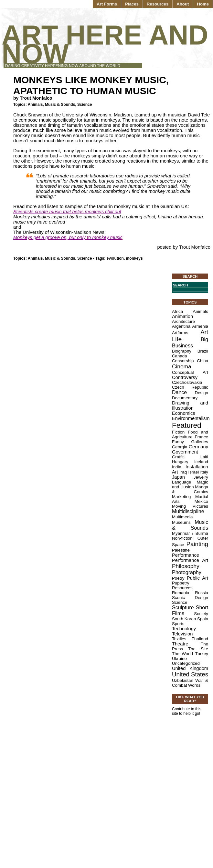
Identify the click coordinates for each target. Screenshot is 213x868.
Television (182, 634)
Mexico (201, 501)
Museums (181, 522)
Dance (179, 392)
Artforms (180, 333)
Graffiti (178, 457)
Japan (178, 477)
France (202, 437)
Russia (202, 593)
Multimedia (182, 517)
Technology (184, 629)
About (183, 4)
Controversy (185, 377)
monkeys (134, 258)
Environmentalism (191, 418)
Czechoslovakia (187, 382)
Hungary (180, 462)
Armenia (200, 326)
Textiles (179, 639)
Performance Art (190, 560)
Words (194, 685)
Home (203, 4)
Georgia (180, 447)
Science (85, 105)
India (177, 467)
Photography (187, 572)
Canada (180, 356)
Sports (178, 624)
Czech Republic (190, 387)
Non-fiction (182, 538)
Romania (181, 593)
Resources (158, 4)
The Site (198, 649)
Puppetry (181, 583)
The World (182, 654)
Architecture (183, 321)
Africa (177, 311)
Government (185, 452)
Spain (203, 619)
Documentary (185, 398)
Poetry (178, 578)
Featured (187, 425)
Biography (182, 351)
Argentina (181, 326)
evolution (115, 258)
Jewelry (201, 477)
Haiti (204, 457)
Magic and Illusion (190, 484)
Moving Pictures (190, 506)
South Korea (184, 619)
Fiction (178, 432)
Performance (186, 555)
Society (201, 614)
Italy (204, 472)
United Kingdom (190, 668)
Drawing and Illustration (190, 405)
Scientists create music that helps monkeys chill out (67, 212)
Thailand (200, 639)
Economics (184, 413)
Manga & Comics (190, 489)
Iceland (201, 462)
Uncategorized (186, 663)
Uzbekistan (183, 680)
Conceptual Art (190, 372)
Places (132, 4)
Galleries (200, 442)
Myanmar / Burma (190, 533)
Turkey (202, 654)
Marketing (181, 497)
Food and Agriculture (190, 434)
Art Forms (107, 4)
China (202, 361)
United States (190, 674)
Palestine (181, 550)
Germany (198, 447)
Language (181, 482)
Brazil (203, 351)
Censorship (183, 361)
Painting (197, 544)
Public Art (197, 578)
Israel (194, 472)
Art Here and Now (105, 44)
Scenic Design (190, 598)
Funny (178, 442)
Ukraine (179, 658)
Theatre (180, 644)
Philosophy (186, 566)
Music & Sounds (60, 105)
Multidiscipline (188, 511)
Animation (182, 316)
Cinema (182, 366)
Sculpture (183, 608)
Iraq (183, 472)
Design (202, 393)
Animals (35, 105)
